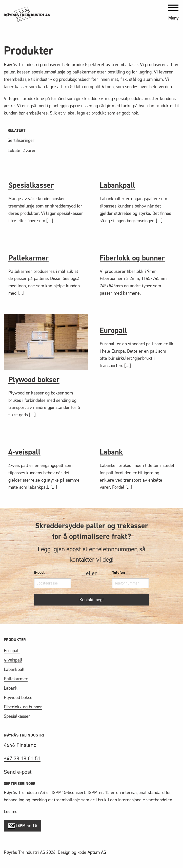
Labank (111, 452)
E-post (39, 572)
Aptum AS (97, 852)
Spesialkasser (31, 185)
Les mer (12, 812)
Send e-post (18, 772)
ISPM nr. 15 (23, 826)
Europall (113, 330)
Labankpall (117, 185)
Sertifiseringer (21, 140)
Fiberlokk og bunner (132, 258)
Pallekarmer (28, 258)
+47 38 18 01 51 (22, 758)
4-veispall (24, 452)
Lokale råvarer (22, 150)
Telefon (118, 572)
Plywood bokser (34, 380)
